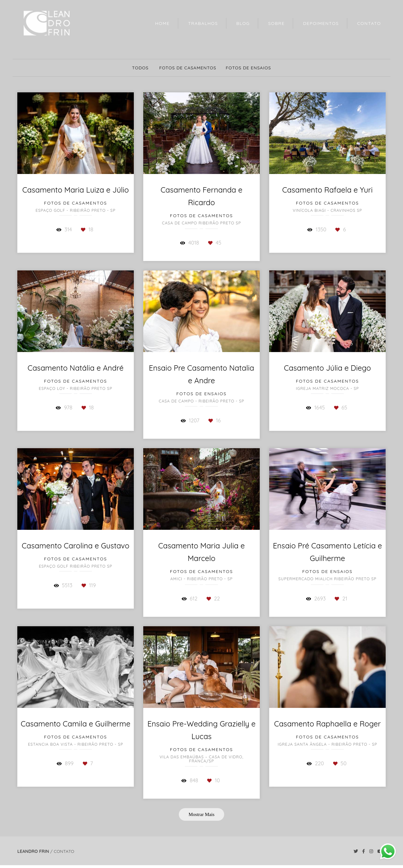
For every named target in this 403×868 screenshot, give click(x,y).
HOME (162, 23)
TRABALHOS (203, 23)
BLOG (243, 23)
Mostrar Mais (201, 814)
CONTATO (369, 23)
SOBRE (277, 23)
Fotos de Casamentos (188, 68)
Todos (140, 68)
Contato (64, 851)
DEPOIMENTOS (321, 23)
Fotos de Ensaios (248, 68)
